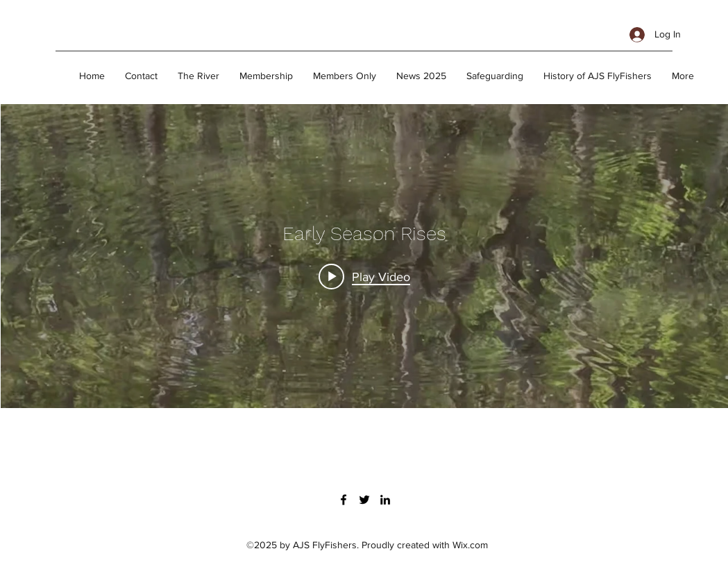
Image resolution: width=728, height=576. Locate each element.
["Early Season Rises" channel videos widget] (364, 256)
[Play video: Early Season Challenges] (364, 276)
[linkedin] (385, 500)
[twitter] (364, 500)
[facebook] (344, 500)
